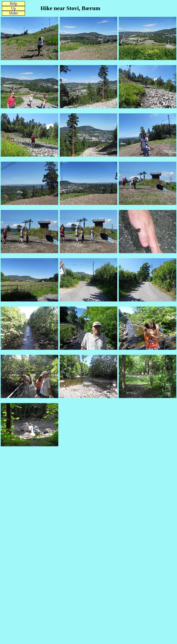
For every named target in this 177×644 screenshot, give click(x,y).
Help (13, 3)
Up (13, 8)
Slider (13, 13)
